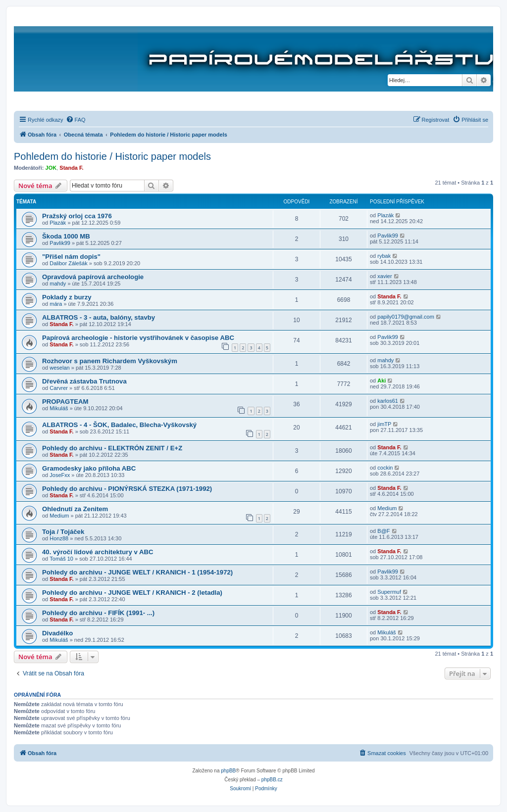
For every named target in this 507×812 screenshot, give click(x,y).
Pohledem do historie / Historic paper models (112, 156)
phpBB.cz (272, 780)
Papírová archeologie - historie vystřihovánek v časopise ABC (138, 338)
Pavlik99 (60, 243)
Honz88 (59, 538)
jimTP (384, 424)
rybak (384, 256)
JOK (51, 168)
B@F (383, 531)
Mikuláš (59, 408)
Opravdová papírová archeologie (93, 277)
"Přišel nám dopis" (71, 257)
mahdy (58, 284)
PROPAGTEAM (65, 402)
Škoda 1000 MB (66, 236)
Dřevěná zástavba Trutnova (84, 381)
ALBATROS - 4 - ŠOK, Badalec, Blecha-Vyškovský (119, 425)
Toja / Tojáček (63, 532)
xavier (384, 276)
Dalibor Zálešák (68, 263)
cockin (385, 468)
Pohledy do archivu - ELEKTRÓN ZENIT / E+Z (112, 448)
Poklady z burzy (67, 297)
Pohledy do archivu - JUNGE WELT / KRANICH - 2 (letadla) (132, 593)
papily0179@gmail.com (406, 317)
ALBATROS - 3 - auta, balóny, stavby (99, 317)
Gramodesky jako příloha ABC (89, 468)
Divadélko (57, 633)
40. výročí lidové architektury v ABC (98, 552)
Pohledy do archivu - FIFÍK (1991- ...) (98, 613)
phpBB (228, 771)
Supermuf (389, 592)
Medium (59, 516)
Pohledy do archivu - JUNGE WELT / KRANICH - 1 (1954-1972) (137, 572)
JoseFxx (60, 475)
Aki (381, 381)
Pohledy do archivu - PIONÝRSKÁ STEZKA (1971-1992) (127, 489)
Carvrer (59, 388)
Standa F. (71, 168)
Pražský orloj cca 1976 (77, 216)
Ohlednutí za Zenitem (75, 509)
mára (56, 304)
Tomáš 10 (61, 559)
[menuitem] (76, 120)
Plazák (58, 223)
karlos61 (388, 401)
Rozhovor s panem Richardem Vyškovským (110, 361)
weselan (59, 368)
